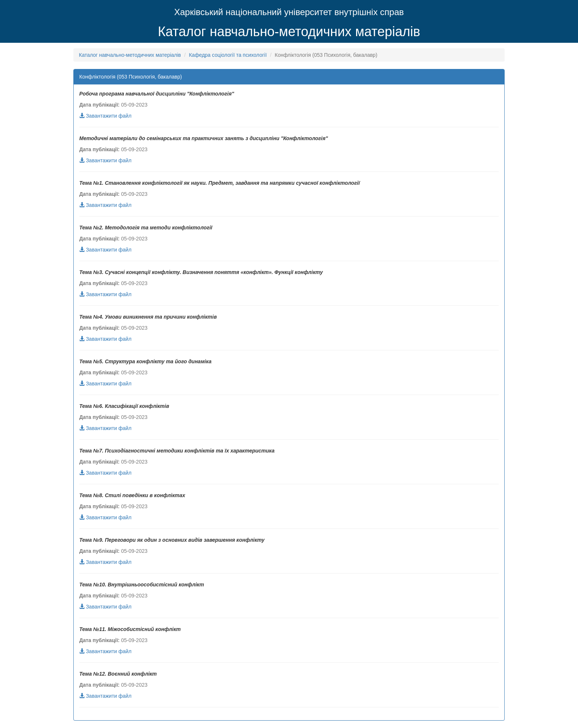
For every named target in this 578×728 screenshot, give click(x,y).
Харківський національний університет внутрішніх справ (289, 12)
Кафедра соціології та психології (228, 55)
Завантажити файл (105, 116)
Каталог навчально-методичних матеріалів (289, 32)
